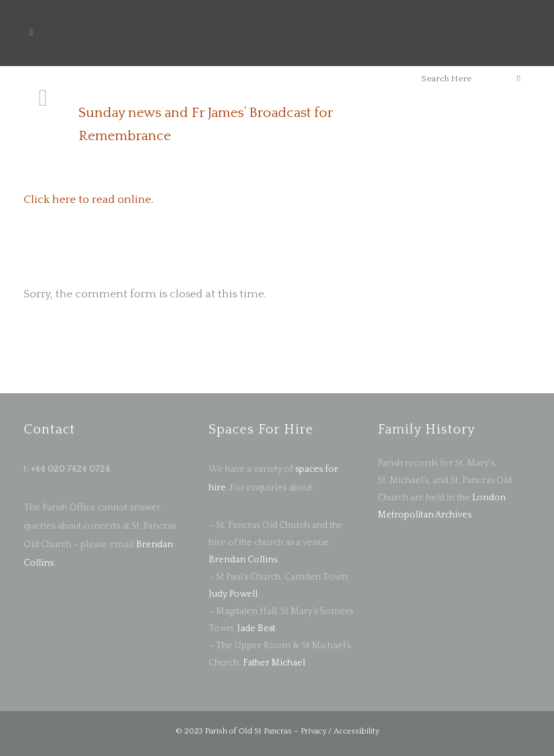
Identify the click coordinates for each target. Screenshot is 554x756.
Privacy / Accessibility (340, 731)
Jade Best (256, 628)
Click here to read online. (88, 200)
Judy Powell (233, 594)
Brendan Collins (243, 560)
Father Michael (274, 663)
